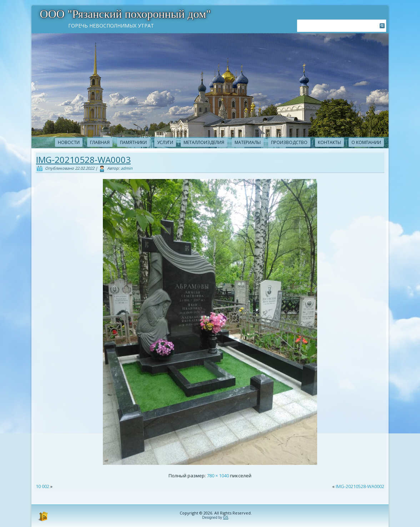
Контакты (329, 142)
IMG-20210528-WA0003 (83, 160)
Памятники (133, 142)
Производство (289, 142)
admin (127, 168)
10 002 (42, 486)
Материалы (248, 142)
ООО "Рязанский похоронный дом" (126, 14)
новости (69, 142)
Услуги (165, 142)
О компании (366, 142)
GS (226, 518)
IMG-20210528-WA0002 (360, 486)
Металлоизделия (204, 142)
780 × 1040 (218, 476)
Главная (100, 142)
